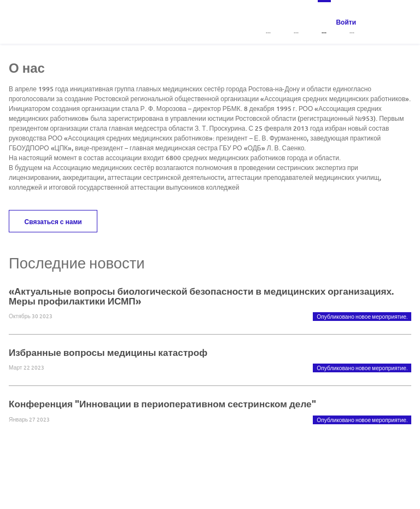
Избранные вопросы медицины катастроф (108, 352)
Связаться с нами (53, 221)
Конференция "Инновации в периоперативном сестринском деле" (162, 404)
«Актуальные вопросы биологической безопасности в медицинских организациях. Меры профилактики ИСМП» (201, 296)
